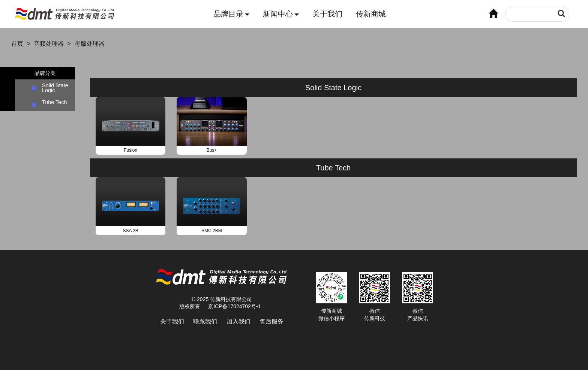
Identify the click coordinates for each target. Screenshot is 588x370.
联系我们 (205, 322)
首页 (17, 44)
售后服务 (271, 322)
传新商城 (371, 14)
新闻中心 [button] (281, 14)
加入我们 (238, 322)
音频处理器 (49, 44)
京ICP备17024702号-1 (234, 306)
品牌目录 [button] (231, 14)
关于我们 (327, 14)
